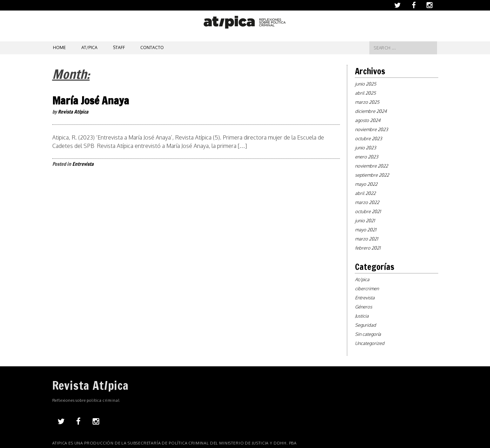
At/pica (89, 47)
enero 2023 (367, 157)
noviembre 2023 (371, 129)
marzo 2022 (367, 202)
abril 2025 (365, 93)
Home (59, 47)
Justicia (362, 316)
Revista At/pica (73, 112)
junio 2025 (366, 84)
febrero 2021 (368, 248)
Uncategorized (370, 343)
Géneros (364, 307)
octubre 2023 (368, 138)
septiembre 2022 (372, 175)
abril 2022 (365, 193)
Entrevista (83, 164)
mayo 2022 (366, 184)
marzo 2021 (367, 239)
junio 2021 (365, 220)
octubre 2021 (368, 211)
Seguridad (365, 325)
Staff (119, 47)
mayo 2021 (366, 230)
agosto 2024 (368, 120)
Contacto (152, 47)
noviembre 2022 (371, 166)
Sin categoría (368, 334)
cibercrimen (367, 289)
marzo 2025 (367, 102)
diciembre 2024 (371, 111)
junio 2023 (365, 148)
